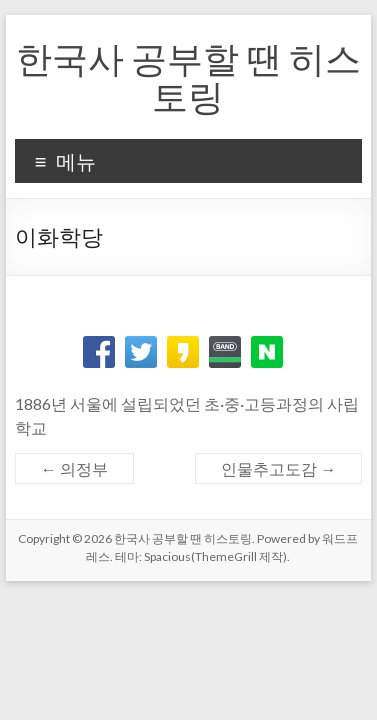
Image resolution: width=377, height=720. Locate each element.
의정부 (74, 468)
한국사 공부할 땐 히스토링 (188, 77)
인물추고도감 (278, 468)
